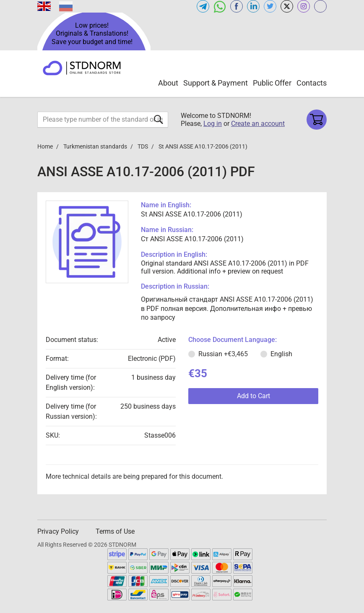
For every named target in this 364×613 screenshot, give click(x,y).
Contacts (312, 83)
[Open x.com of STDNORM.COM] (287, 6)
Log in (213, 124)
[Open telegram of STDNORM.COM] (203, 6)
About (168, 83)
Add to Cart (253, 396)
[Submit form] (159, 119)
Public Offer (272, 83)
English (281, 354)
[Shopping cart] (317, 120)
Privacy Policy (58, 531)
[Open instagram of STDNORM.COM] (304, 6)
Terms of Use (115, 531)
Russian (223, 354)
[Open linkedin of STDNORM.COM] (253, 6)
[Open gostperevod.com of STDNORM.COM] (320, 6)
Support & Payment (216, 83)
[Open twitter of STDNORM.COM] (270, 6)
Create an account (258, 124)
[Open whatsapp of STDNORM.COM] (220, 6)
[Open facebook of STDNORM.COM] (237, 6)
